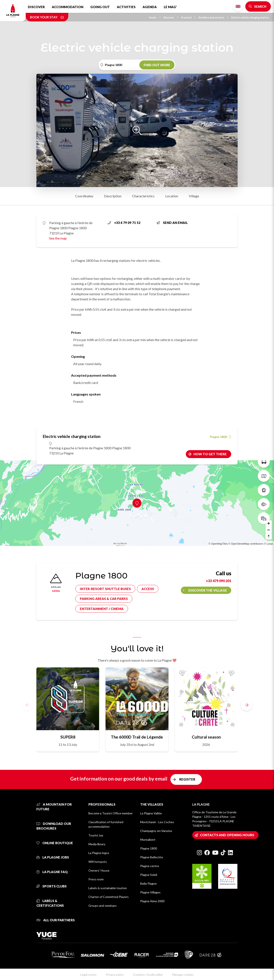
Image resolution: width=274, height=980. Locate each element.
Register (187, 779)
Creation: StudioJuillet (148, 975)
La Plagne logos (99, 853)
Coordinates (84, 196)
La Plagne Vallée (151, 813)
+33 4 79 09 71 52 (124, 223)
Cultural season (206, 737)
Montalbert (148, 840)
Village (194, 196)
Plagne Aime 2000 (152, 901)
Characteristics (143, 196)
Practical (188, 17)
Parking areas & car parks (104, 599)
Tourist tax (96, 835)
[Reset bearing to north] (269, 536)
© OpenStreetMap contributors (246, 544)
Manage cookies (183, 975)
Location (172, 196)
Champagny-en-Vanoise (156, 831)
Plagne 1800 (220, 437)
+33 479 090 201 (219, 581)
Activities (126, 7)
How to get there (210, 454)
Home (155, 17)
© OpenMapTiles (218, 544)
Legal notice (88, 975)
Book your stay (47, 17)
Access (148, 589)
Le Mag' (170, 7)
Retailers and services (213, 17)
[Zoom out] (269, 530)
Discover (36, 7)
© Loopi (268, 544)
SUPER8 (68, 737)
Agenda (150, 7)
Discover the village (208, 590)
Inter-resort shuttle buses (105, 589)
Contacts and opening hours (227, 835)
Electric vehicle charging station (250, 17)
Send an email (172, 223)
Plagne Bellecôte (152, 857)
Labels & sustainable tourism (108, 888)
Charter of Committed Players (109, 897)
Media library (97, 844)
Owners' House (99, 870)
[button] (247, 705)
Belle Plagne (148, 883)
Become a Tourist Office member (111, 813)
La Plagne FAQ (52, 872)
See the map (58, 238)
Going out (100, 7)
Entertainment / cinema (102, 609)
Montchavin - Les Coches (157, 822)
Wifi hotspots (98, 862)
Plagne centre (150, 866)
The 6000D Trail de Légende (137, 737)
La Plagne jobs (53, 857)
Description (113, 196)
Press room (96, 879)
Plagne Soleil (149, 875)
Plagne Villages (150, 892)
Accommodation (68, 7)
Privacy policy (115, 975)
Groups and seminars (103, 906)
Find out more (157, 65)
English (238, 6)
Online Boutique (55, 843)
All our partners (56, 920)
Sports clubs (51, 886)
